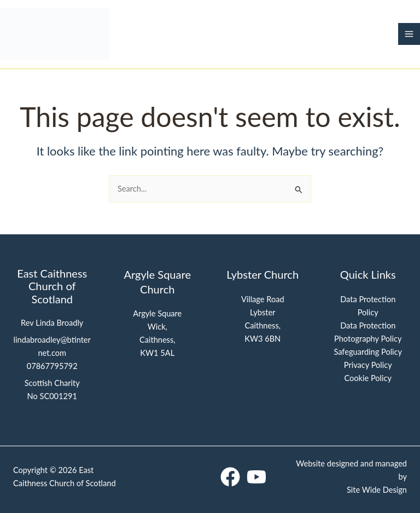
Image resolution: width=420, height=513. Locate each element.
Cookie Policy (368, 378)
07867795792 (52, 366)
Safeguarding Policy (368, 352)
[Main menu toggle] (409, 34)
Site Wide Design (377, 490)
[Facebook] (230, 477)
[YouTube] (256, 477)
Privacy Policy (368, 365)
